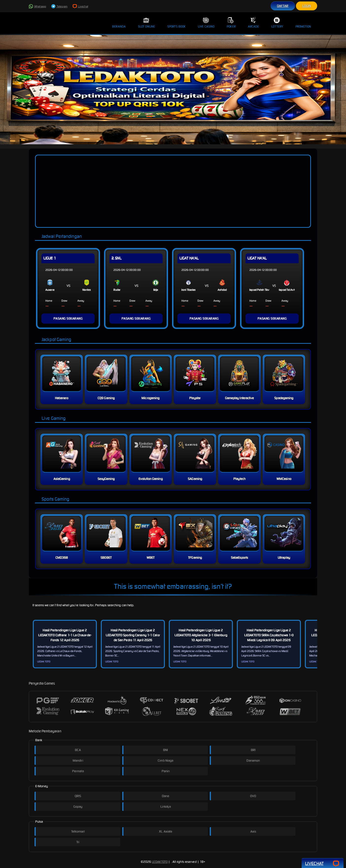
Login (307, 6)
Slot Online (147, 23)
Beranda (119, 23)
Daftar (283, 6)
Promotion (303, 23)
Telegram (59, 6)
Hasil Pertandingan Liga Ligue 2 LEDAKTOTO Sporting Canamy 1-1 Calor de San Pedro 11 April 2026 (133, 635)
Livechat (80, 6)
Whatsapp (37, 6)
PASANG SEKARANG (68, 319)
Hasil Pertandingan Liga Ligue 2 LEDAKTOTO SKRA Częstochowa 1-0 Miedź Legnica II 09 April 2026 (269, 635)
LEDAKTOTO (160, 862)
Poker (231, 23)
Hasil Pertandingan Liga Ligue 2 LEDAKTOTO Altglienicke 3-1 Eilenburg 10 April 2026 (201, 635)
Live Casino (206, 23)
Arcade (254, 23)
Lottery (277, 23)
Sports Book (176, 23)
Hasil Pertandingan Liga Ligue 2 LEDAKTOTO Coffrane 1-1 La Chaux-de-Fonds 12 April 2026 (65, 635)
